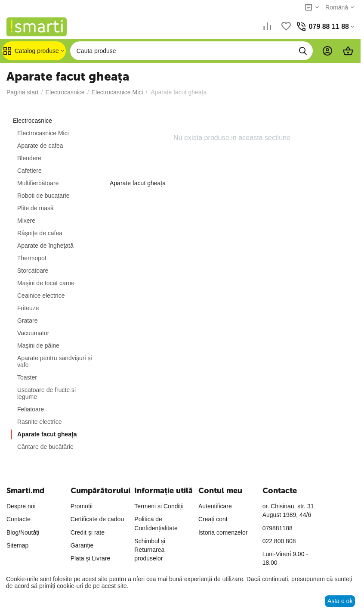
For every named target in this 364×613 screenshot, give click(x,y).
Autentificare (215, 506)
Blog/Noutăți (23, 532)
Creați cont (213, 519)
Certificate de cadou (97, 519)
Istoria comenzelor (223, 532)
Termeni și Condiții (159, 506)
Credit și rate (88, 532)
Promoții (82, 506)
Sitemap (17, 545)
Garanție (82, 545)
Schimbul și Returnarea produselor (150, 550)
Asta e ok (340, 601)
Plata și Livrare (91, 558)
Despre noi (21, 506)
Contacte (19, 519)
